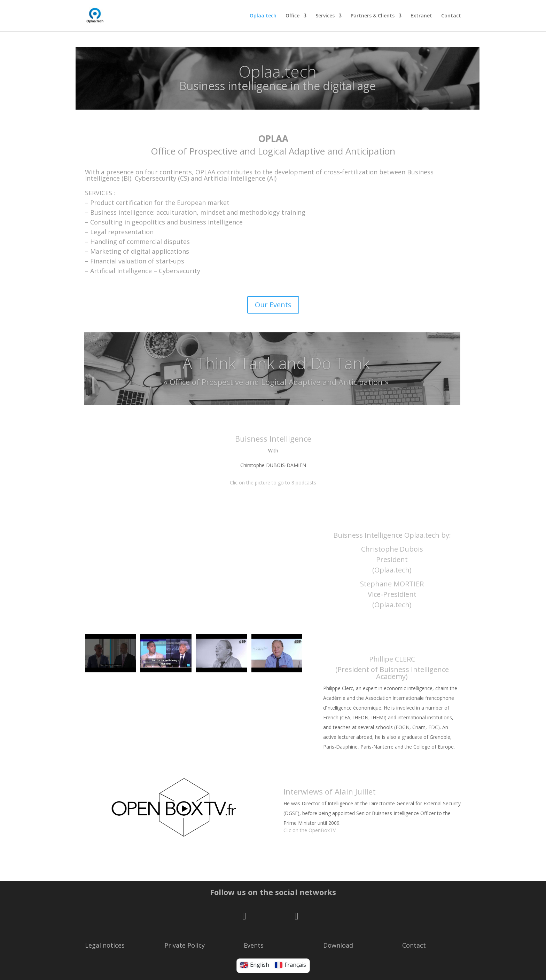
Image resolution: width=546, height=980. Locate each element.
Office (292, 16)
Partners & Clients (373, 16)
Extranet (421, 16)
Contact (451, 16)
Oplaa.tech (263, 16)
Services (325, 16)
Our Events (273, 305)
